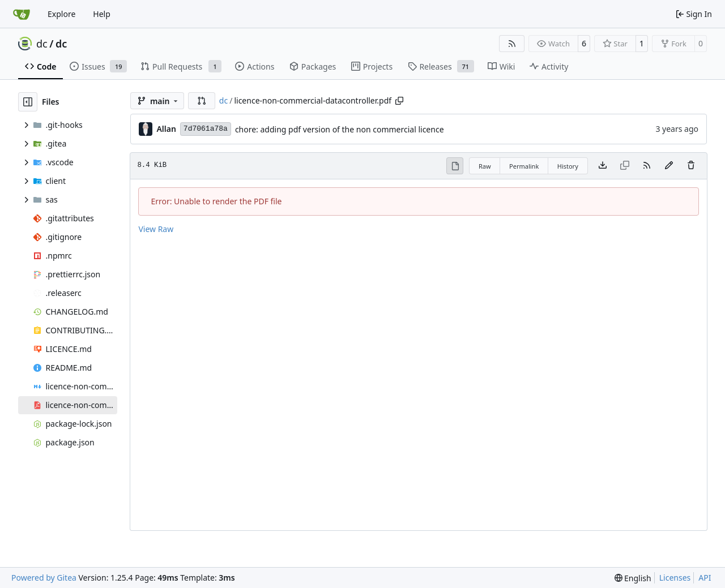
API (705, 578)
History (568, 166)
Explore (61, 14)
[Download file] (603, 166)
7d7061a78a (206, 129)
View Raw (156, 229)
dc (42, 44)
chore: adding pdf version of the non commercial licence (340, 129)
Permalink (524, 166)
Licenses (675, 578)
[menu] (633, 578)
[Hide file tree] (28, 102)
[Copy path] (399, 101)
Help (102, 14)
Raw (485, 166)
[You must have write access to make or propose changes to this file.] (691, 166)
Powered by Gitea (44, 578)
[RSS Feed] (512, 44)
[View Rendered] (455, 166)
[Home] (22, 14)
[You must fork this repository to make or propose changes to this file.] (669, 166)
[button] (202, 101)
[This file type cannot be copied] (625, 166)
